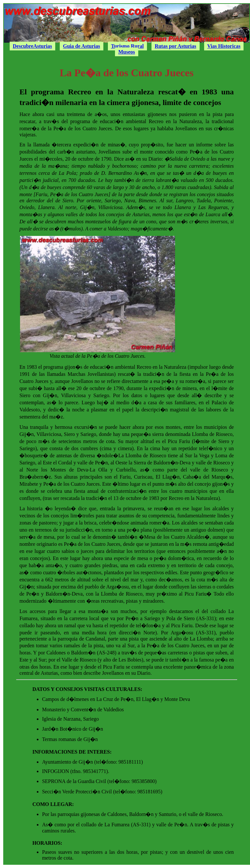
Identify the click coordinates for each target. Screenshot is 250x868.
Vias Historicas (224, 46)
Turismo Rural (127, 46)
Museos (127, 52)
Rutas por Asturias (176, 46)
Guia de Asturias (82, 46)
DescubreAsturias (32, 46)
